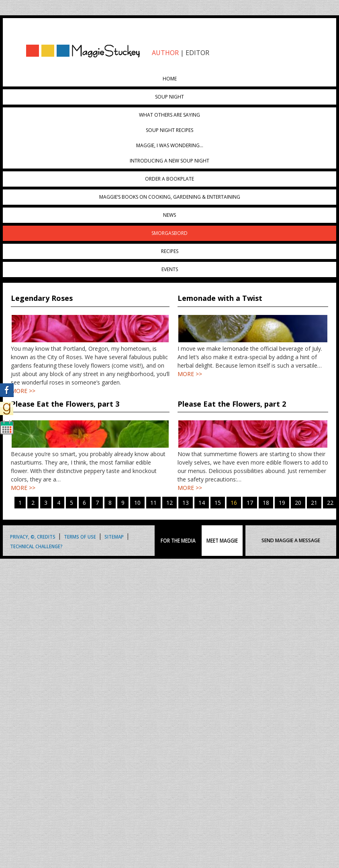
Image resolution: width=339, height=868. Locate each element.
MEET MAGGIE (222, 541)
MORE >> (23, 391)
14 (202, 503)
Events (170, 269)
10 (137, 503)
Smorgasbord (169, 233)
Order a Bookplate (169, 179)
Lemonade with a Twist (220, 298)
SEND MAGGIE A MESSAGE (291, 540)
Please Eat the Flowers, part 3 (65, 404)
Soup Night (169, 97)
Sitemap (114, 536)
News (169, 215)
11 (153, 503)
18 (266, 503)
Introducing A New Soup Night (169, 161)
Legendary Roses (42, 298)
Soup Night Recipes (169, 130)
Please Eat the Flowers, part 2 (232, 404)
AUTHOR (165, 53)
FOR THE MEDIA (178, 541)
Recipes (170, 251)
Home (170, 79)
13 (186, 503)
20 (298, 503)
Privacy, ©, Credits (33, 536)
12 (169, 503)
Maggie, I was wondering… (170, 145)
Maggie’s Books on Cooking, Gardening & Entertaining (170, 197)
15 (218, 503)
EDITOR (197, 53)
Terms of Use (80, 536)
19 (282, 503)
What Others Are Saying (169, 115)
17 (250, 503)
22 (330, 503)
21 (314, 503)
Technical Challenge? (36, 546)
